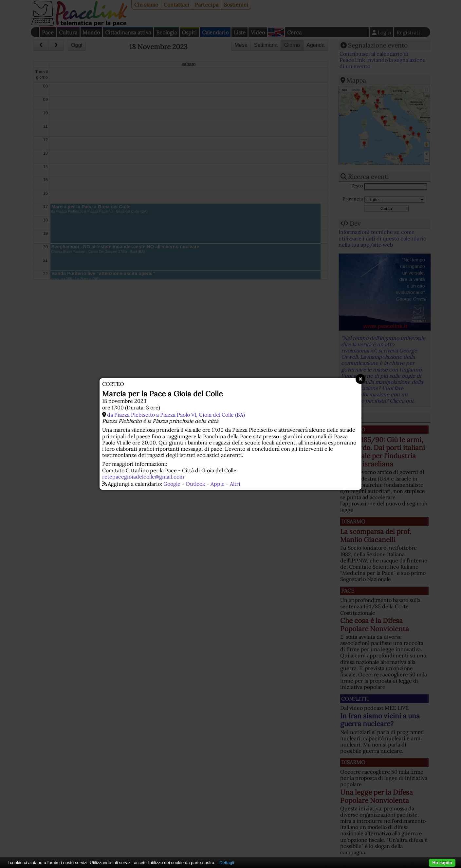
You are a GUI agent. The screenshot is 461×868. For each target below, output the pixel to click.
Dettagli (227, 863)
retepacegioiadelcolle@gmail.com (143, 477)
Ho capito (442, 863)
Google (172, 484)
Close (360, 379)
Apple (218, 484)
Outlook (195, 484)
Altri (235, 484)
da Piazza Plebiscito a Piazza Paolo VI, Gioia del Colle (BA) (176, 415)
